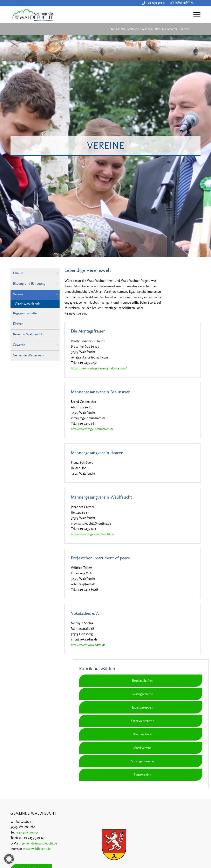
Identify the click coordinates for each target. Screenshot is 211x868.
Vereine (18, 294)
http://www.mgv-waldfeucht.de (92, 534)
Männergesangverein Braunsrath (101, 392)
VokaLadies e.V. (85, 613)
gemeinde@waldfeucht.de (39, 843)
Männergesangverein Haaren (97, 453)
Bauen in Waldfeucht (28, 334)
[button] (9, 859)
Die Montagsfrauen (88, 331)
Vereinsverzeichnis (27, 304)
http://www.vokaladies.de (88, 645)
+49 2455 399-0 (155, 3)
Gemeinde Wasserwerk (29, 355)
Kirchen (18, 324)
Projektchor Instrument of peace (100, 558)
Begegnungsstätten (26, 313)
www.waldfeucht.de (37, 849)
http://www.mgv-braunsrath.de (92, 429)
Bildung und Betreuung (29, 284)
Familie (18, 273)
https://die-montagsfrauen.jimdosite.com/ (99, 368)
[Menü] (195, 15)
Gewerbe (19, 345)
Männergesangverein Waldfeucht (101, 497)
